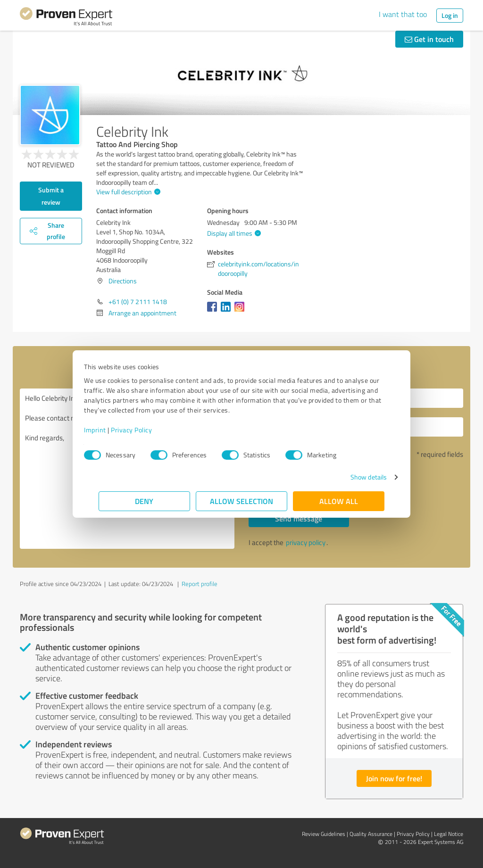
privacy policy (306, 542)
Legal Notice (449, 834)
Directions (123, 281)
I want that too (403, 14)
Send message (299, 518)
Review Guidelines (324, 834)
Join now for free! (394, 778)
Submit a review (51, 196)
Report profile (200, 584)
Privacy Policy (146, 430)
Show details (354, 477)
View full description (127, 192)
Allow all (339, 501)
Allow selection (241, 501)
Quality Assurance (371, 834)
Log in (450, 15)
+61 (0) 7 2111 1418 (138, 302)
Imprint (110, 430)
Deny (145, 501)
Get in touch (429, 39)
